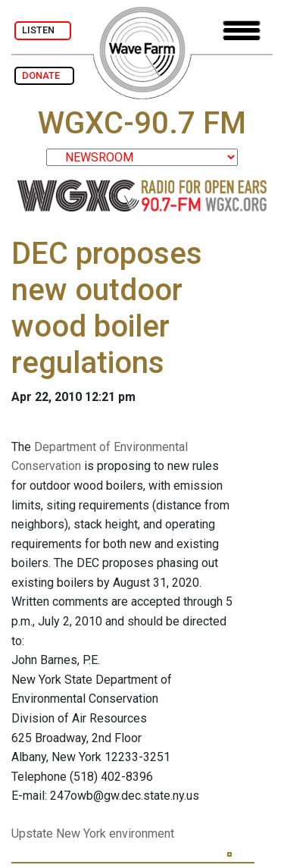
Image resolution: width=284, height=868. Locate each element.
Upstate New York (59, 834)
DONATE (44, 75)
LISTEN (43, 30)
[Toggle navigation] (242, 31)
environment (142, 834)
